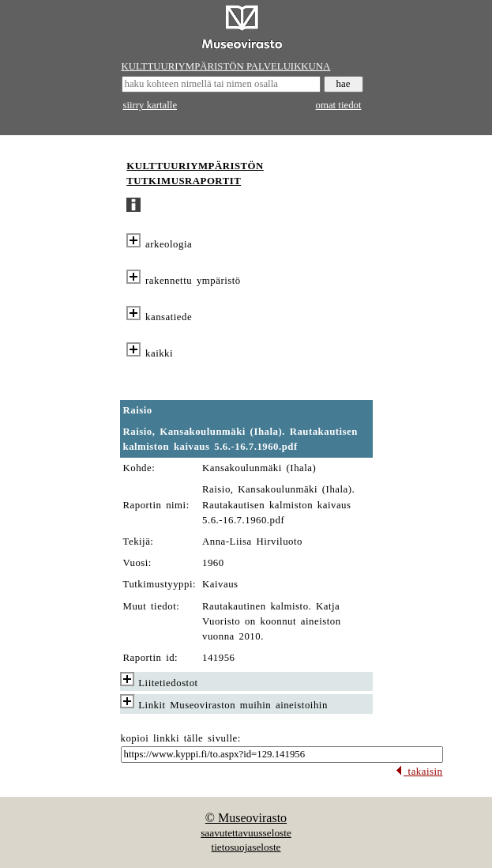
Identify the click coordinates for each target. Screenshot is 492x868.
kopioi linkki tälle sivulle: (181, 738)
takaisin (419, 772)
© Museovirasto (246, 818)
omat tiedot (339, 105)
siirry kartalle (150, 105)
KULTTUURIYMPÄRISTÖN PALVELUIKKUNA (226, 66)
